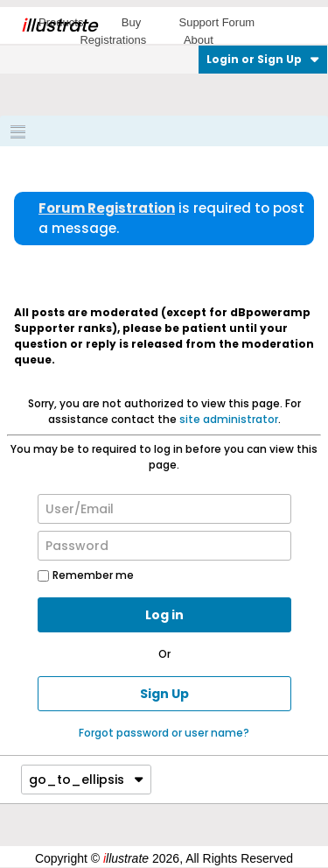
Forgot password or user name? (164, 733)
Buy (131, 22)
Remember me (86, 575)
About (199, 40)
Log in (164, 615)
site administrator (229, 419)
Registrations (113, 40)
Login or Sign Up (263, 59)
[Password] (164, 546)
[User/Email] (164, 509)
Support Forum (216, 22)
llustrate (59, 25)
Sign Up (164, 694)
